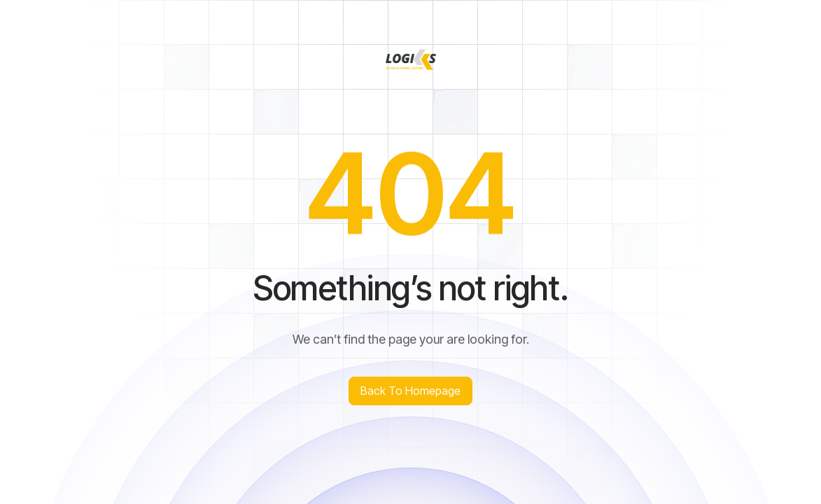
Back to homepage (410, 391)
